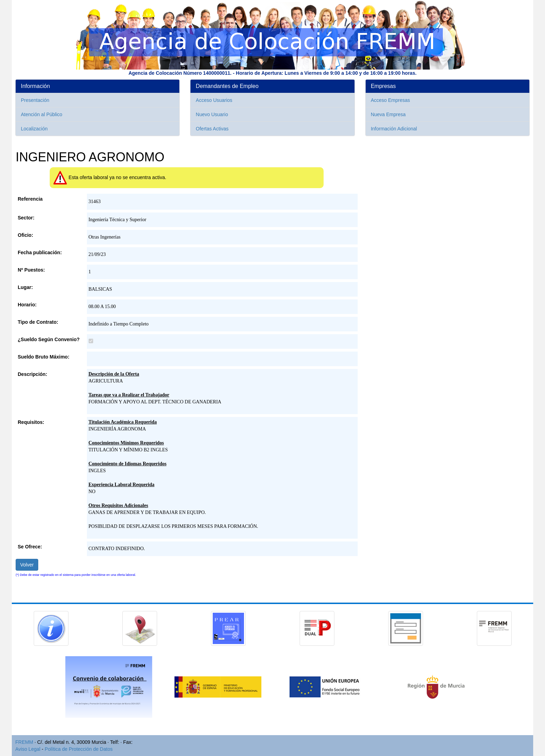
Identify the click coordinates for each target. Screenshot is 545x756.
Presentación (35, 100)
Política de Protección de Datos (79, 749)
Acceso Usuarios (214, 100)
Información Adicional (394, 129)
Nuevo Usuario (212, 114)
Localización (34, 129)
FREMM (24, 742)
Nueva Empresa (388, 114)
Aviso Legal (28, 749)
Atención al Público (42, 114)
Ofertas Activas (212, 129)
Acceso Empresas (391, 100)
